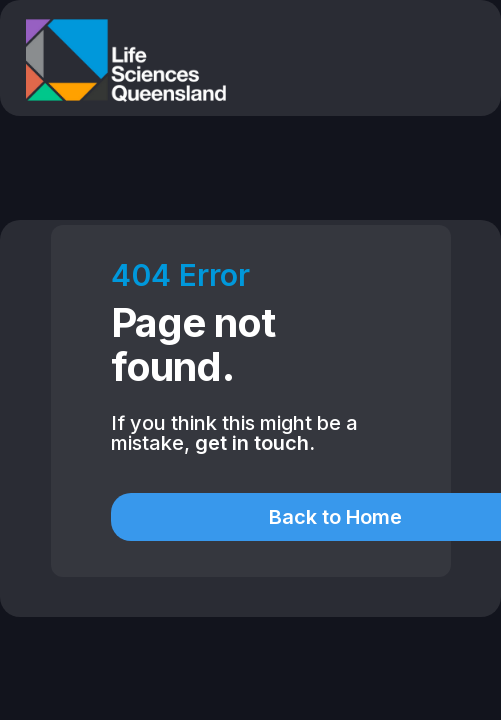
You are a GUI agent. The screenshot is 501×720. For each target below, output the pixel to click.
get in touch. (255, 443)
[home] (121, 60)
